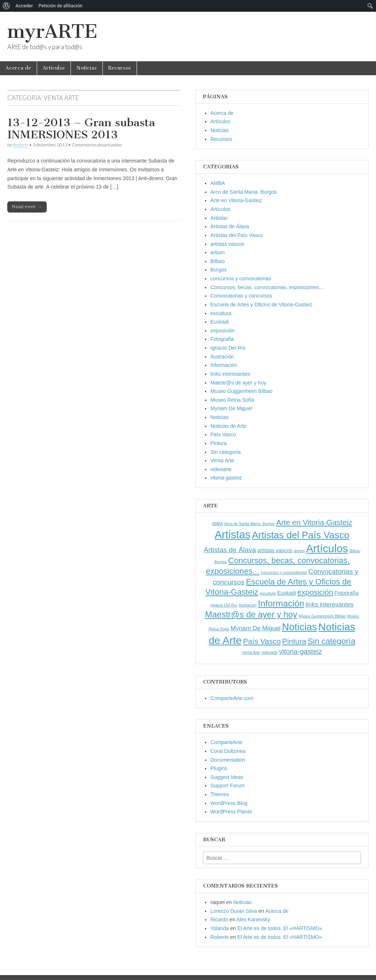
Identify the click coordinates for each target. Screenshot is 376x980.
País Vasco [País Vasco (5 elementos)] (262, 641)
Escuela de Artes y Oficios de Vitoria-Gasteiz (261, 305)
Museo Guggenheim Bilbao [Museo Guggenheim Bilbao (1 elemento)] (322, 616)
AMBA (218, 183)
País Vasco (223, 434)
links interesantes (230, 374)
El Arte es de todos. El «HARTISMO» (280, 928)
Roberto (21, 145)
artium (218, 252)
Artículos (54, 68)
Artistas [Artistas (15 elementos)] (232, 534)
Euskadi (220, 322)
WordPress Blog (229, 803)
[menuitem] (6, 6)
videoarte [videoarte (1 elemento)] (270, 652)
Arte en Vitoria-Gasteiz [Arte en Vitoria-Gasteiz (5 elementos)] (314, 522)
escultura (221, 313)
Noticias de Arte (228, 426)
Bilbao (218, 261)
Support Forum (227, 786)
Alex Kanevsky (253, 919)
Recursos (120, 68)
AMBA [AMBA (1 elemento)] (217, 524)
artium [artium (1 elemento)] (299, 551)
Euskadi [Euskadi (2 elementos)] (287, 593)
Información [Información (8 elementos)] (281, 603)
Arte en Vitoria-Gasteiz (236, 200)
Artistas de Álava (230, 226)
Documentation (228, 760)
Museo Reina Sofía (232, 400)
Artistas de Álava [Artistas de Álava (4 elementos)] (230, 550)
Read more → (27, 207)
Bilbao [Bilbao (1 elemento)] (355, 551)
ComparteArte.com (232, 698)
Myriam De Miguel (231, 408)
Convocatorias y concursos (241, 296)
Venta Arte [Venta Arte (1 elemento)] (251, 652)
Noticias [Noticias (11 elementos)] (299, 627)
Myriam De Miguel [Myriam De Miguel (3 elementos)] (256, 628)
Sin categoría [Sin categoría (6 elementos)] (332, 641)
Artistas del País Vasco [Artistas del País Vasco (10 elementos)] (301, 535)
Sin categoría (226, 452)
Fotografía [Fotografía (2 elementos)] (347, 593)
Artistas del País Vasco (237, 235)
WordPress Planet (231, 812)
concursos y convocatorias (241, 278)
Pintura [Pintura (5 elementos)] (294, 641)
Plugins (219, 768)
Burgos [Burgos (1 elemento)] (221, 562)
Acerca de (18, 68)
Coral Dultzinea (228, 751)
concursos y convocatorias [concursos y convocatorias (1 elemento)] (284, 572)
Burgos (218, 270)
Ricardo (219, 919)
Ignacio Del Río (228, 348)
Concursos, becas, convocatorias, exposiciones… (267, 287)
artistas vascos (227, 244)
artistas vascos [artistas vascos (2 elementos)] (275, 550)
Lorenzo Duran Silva (234, 911)
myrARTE (52, 31)
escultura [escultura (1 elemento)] (268, 593)
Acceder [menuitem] (24, 6)
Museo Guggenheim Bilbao (241, 391)
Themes (220, 794)
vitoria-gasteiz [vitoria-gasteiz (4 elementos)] (301, 651)
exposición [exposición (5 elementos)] (315, 592)
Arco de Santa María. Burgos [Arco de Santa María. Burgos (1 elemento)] (250, 524)
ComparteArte (226, 742)
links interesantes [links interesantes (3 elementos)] (329, 604)
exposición (223, 331)
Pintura (218, 443)
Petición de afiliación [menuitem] (61, 6)
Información (224, 365)
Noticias (87, 68)
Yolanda (220, 928)
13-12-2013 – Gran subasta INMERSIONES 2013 (81, 129)
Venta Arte (222, 460)
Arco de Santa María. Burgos (244, 192)
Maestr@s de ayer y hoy (238, 383)
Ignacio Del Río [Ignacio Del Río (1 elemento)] (224, 605)
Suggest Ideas (227, 777)
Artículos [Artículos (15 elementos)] (327, 548)
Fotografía (222, 339)
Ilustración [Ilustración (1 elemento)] (248, 605)
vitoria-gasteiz (226, 478)
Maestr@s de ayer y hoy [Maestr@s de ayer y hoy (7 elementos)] (251, 615)
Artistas (219, 218)
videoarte (221, 469)
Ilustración (222, 357)
